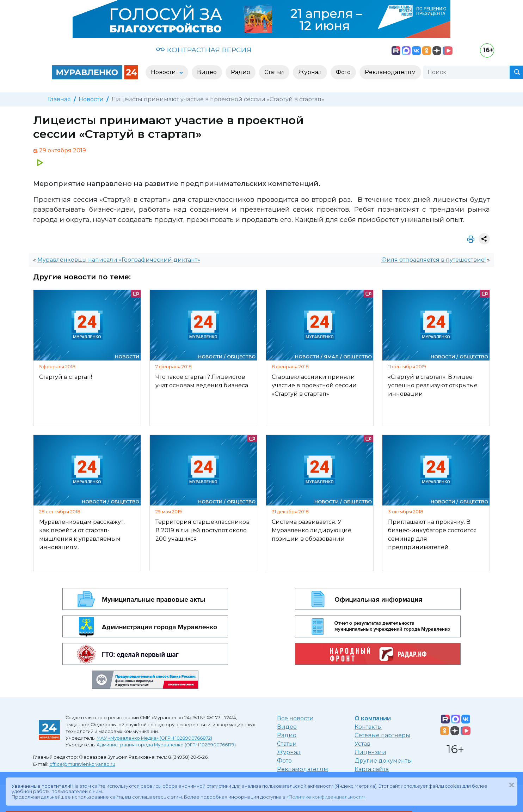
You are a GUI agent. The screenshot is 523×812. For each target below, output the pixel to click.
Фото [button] (343, 72)
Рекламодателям (303, 769)
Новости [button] (164, 72)
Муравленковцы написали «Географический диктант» (119, 260)
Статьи (287, 744)
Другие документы (383, 761)
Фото (284, 761)
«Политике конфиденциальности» (326, 797)
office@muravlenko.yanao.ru (82, 764)
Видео (287, 727)
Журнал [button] (310, 72)
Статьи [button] (274, 72)
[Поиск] (466, 72)
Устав (362, 744)
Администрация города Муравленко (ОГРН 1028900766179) (166, 745)
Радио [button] (241, 72)
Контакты (368, 727)
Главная (59, 99)
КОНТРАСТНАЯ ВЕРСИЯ (204, 50)
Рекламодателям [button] (390, 72)
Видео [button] (207, 72)
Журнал (289, 752)
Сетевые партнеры (382, 735)
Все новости (295, 718)
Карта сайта (372, 769)
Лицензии (370, 752)
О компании (373, 718)
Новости (91, 99)
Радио (287, 735)
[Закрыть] (511, 785)
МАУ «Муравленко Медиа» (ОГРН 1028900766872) (154, 738)
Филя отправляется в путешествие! (433, 260)
